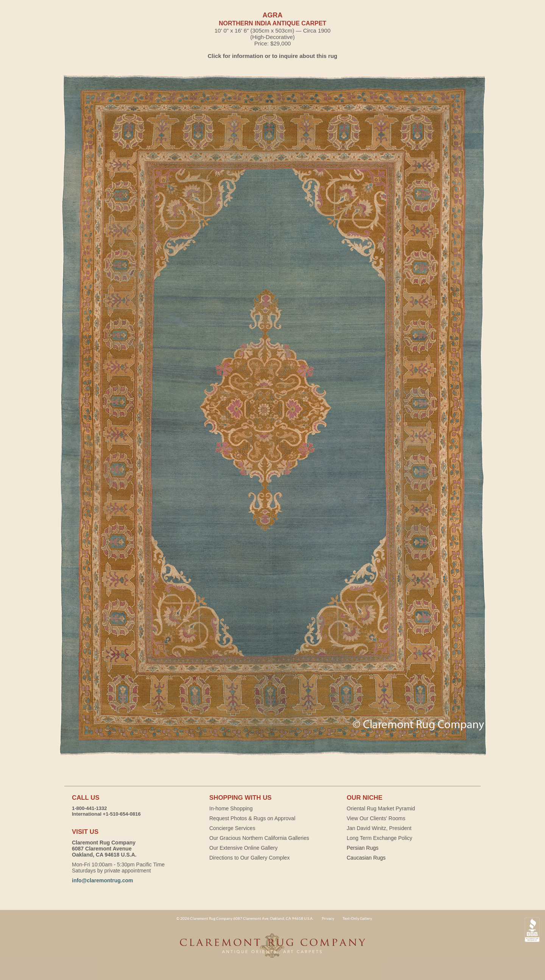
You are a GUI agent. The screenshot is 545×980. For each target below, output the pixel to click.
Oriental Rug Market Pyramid (381, 808)
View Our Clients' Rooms (376, 818)
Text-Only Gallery (357, 918)
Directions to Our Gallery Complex (249, 858)
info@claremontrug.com (102, 880)
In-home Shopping (231, 808)
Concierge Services (232, 828)
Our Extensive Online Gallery (244, 848)
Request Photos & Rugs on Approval (252, 818)
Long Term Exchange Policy (379, 838)
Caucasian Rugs (366, 858)
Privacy (328, 918)
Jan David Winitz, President (379, 828)
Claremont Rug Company (272, 950)
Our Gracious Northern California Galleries (259, 838)
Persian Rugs (363, 848)
